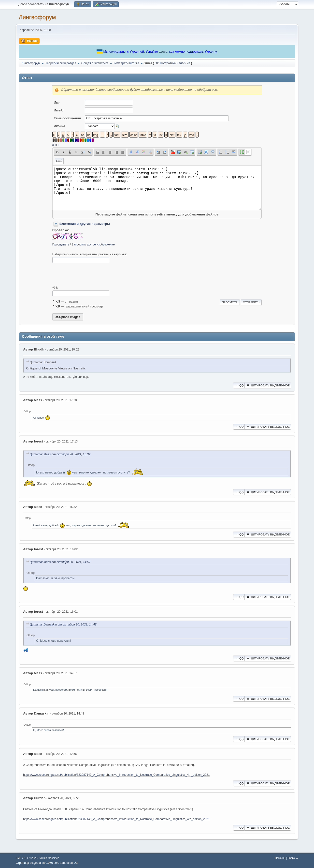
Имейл (59, 110)
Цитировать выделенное (268, 385)
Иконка (59, 126)
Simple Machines (49, 858)
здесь (163, 52)
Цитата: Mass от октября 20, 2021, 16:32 (60, 454)
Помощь (280, 858)
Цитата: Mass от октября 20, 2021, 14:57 (60, 562)
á (53, 145)
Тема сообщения (67, 118)
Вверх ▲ (293, 858)
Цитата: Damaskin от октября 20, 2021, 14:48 (63, 624)
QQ (239, 385)
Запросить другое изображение (93, 244)
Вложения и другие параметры (85, 224)
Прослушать (61, 244)
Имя (57, 102)
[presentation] (90, 274)
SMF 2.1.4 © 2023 (27, 858)
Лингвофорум (37, 17)
